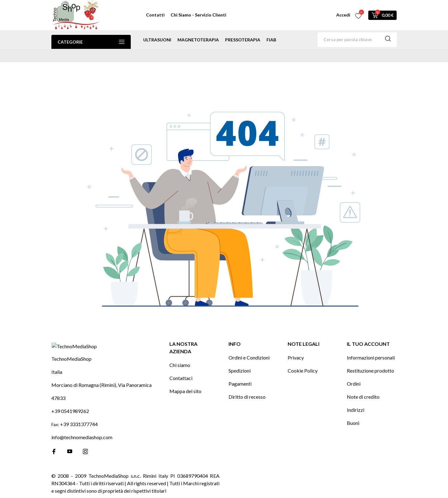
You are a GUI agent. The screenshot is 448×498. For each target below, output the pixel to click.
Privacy (296, 347)
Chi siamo (180, 354)
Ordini (354, 373)
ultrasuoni (157, 40)
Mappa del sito (185, 381)
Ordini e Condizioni (249, 347)
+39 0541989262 (70, 411)
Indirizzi (356, 399)
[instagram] (85, 451)
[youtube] (70, 451)
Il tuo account (368, 333)
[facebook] (54, 451)
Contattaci (181, 367)
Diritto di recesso (247, 386)
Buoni (353, 412)
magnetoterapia (198, 40)
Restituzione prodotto (370, 360)
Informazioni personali (371, 347)
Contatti (155, 15)
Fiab (271, 40)
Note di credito (363, 386)
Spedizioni (240, 360)
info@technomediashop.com (82, 437)
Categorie (91, 42)
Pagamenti (240, 373)
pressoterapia (243, 40)
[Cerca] (357, 40)
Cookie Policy (303, 360)
